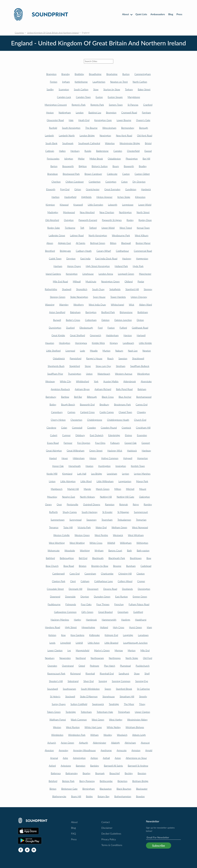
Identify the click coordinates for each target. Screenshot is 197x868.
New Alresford (87, 212)
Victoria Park (84, 527)
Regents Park (97, 105)
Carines (71, 412)
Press (179, 14)
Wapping (50, 305)
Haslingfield (70, 197)
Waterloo (110, 143)
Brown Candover (93, 174)
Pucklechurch (143, 666)
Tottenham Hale (105, 712)
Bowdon (140, 796)
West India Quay (97, 305)
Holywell (128, 458)
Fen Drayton (84, 443)
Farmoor (68, 443)
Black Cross (108, 397)
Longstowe (128, 205)
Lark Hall (82, 474)
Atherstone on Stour (136, 758)
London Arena (106, 274)
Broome (117, 566)
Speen (108, 689)
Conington (111, 182)
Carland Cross (87, 412)
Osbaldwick (59, 358)
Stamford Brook (124, 689)
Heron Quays (74, 266)
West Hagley (116, 720)
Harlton (55, 197)
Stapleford (75, 366)
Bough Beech (68, 405)
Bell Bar (78, 397)
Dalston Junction (123, 320)
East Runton (121, 597)
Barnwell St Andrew (138, 766)
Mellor (81, 159)
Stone (88, 366)
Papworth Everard (88, 220)
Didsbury (80, 435)
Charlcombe (107, 574)
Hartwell (141, 335)
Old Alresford (52, 220)
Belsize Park (68, 781)
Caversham (90, 574)
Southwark (68, 143)
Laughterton (99, 82)
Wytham (99, 551)
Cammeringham (143, 74)
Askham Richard (103, 389)
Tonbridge (71, 712)
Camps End (142, 405)
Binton (53, 789)
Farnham (146, 113)
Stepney (148, 289)
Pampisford (76, 358)
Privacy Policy (109, 839)
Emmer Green (140, 597)
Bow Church (52, 566)
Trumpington (75, 374)
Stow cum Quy (103, 366)
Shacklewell (138, 358)
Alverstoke (146, 381)
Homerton (143, 458)
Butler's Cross (73, 320)
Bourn (116, 166)
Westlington (144, 374)
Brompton (111, 113)
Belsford (53, 781)
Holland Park (121, 266)
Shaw (137, 674)
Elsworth (51, 189)
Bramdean (53, 174)
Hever (65, 458)
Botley (53, 405)
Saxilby (50, 89)
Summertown (58, 520)
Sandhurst (124, 674)
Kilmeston (140, 197)
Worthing (85, 551)
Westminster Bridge (130, 143)
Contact (106, 822)
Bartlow (65, 397)
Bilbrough (92, 397)
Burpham (131, 566)
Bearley (87, 773)
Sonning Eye (142, 681)
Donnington (144, 589)
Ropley (130, 220)
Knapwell (78, 205)
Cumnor (66, 435)
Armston (136, 750)
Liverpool (70, 351)
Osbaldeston (114, 159)
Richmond (75, 674)
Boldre (89, 796)
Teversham (107, 520)
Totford (93, 228)
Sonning (103, 681)
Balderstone (102, 151)
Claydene (51, 428)
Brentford (50, 251)
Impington (121, 466)
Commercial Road (143, 251)
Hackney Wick (115, 451)
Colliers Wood (125, 581)
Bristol (148, 143)
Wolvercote (54, 551)
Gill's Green (87, 612)
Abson (50, 243)
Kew (63, 635)
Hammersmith (109, 620)
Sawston (123, 358)
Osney (48, 504)
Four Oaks (86, 604)
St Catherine (143, 689)
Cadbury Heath (84, 251)
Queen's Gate (143, 120)
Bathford (50, 558)
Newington (105, 136)
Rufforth (53, 512)
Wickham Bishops (135, 727)
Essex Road (53, 443)
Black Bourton (124, 789)
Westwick (118, 535)
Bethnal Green (98, 243)
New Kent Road (124, 136)
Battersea (56, 773)
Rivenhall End (107, 674)
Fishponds (71, 604)
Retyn (136, 504)
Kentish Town (138, 466)
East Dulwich (97, 435)
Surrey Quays (59, 704)
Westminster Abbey (137, 720)
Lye (69, 650)
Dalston (106, 320)
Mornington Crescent (56, 105)
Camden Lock (64, 97)
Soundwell (53, 689)
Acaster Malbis (111, 381)
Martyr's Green (102, 650)
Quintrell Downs (92, 504)
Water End (101, 527)
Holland (104, 627)
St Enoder (107, 512)
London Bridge (87, 136)
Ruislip (88, 151)
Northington (125, 212)
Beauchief (115, 773)
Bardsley (95, 766)
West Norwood (140, 527)
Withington (142, 543)
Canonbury (57, 412)
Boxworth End (87, 405)
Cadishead (146, 566)
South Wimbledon (90, 689)
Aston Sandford (57, 312)
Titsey (142, 704)
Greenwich (95, 335)
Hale (71, 120)
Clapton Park (59, 581)
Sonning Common (121, 681)
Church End (140, 420)
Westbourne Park (121, 235)
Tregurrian (141, 520)
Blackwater (142, 789)
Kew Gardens (78, 635)
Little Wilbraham (105, 481)
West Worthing (57, 543)
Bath (129, 551)
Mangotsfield (82, 650)
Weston (57, 727)
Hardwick (146, 189)
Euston (99, 97)
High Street (71, 627)
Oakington (145, 497)
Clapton (141, 574)
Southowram (69, 689)
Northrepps (115, 658)
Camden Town (83, 97)
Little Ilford (86, 481)
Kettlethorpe (81, 82)
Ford (100, 328)
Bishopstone (126, 312)
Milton (118, 489)
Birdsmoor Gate (69, 789)
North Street (143, 212)
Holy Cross (119, 627)
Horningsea (81, 343)
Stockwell (70, 697)
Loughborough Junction (135, 643)
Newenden (65, 658)
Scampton (64, 89)
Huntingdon (104, 466)
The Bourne (91, 128)
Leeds (52, 643)
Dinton (140, 320)
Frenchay (119, 604)
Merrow (119, 650)
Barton (54, 166)
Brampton (51, 74)
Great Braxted (105, 612)
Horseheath (75, 466)
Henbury (75, 151)
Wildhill (111, 543)
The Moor (129, 704)
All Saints (81, 243)
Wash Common (79, 720)
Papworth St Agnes (112, 220)
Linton (52, 481)
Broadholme (95, 74)
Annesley (63, 750)
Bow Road (69, 566)
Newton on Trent (119, 82)
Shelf (147, 674)
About (127, 14)
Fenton (54, 82)
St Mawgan (123, 512)
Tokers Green (54, 712)
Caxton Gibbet (142, 174)
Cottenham (91, 320)
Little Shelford (53, 351)
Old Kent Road (145, 136)
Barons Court (115, 551)
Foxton (111, 328)
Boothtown (136, 558)
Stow (96, 89)
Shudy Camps (70, 512)
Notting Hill (106, 497)
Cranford (148, 105)
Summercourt (141, 512)
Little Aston (94, 643)
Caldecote (112, 174)
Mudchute (91, 282)
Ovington (69, 220)
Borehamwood (144, 397)
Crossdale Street (55, 589)
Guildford (138, 612)
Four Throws (103, 604)
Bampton (81, 766)
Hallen (62, 151)
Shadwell (67, 289)
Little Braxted (111, 643)
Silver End (89, 681)
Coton (124, 182)
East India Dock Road (106, 259)
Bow (149, 558)
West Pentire (101, 535)
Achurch (52, 743)
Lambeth (49, 136)
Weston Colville (61, 535)
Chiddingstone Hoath (118, 420)
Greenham (123, 612)
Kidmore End (111, 635)
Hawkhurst (141, 620)
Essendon (142, 435)
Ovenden (52, 666)
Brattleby (79, 74)
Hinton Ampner (104, 197)
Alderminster (100, 743)
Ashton (94, 758)
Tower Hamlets (118, 297)
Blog (171, 14)
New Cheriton (107, 212)
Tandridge (114, 704)
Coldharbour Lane (104, 581)
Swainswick (98, 704)
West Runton (73, 727)
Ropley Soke (54, 228)
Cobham (85, 581)
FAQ (74, 834)
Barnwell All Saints (113, 766)
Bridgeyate (65, 251)
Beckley (129, 773)
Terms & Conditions (112, 845)
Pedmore (94, 666)
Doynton (71, 259)
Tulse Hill (68, 527)
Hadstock (132, 451)
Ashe (65, 758)
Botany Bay (104, 796)
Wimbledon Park (77, 735)
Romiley (148, 504)
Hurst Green (136, 627)
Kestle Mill (52, 474)
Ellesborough (86, 328)
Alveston (49, 750)
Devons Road (110, 589)
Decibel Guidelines (111, 834)
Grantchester (93, 189)
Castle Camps (107, 412)
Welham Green (119, 527)
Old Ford (148, 658)
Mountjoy (52, 497)
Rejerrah (124, 504)
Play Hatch (110, 666)
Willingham (126, 543)
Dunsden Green (102, 597)
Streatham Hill (127, 697)
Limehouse (88, 274)
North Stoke (132, 658)
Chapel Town (125, 412)
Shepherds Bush (56, 366)
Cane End (75, 574)
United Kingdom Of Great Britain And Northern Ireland (53, 33)
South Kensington (71, 128)
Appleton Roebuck (60, 389)
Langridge (128, 635)
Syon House (99, 297)
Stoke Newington (79, 297)
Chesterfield (133, 151)
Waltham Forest (58, 720)
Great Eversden (112, 189)
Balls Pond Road (124, 389)
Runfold (53, 128)
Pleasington (132, 159)
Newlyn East (69, 497)
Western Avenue (124, 374)
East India (85, 259)
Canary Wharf (104, 251)
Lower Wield (145, 205)
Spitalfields (115, 289)
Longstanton (125, 481)
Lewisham (112, 474)
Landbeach (128, 343)
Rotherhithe (51, 289)
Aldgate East (64, 243)
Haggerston (142, 259)
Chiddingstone (95, 420)
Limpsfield (66, 643)
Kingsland (67, 474)
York (96, 381)
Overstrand (68, 666)
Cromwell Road (129, 113)
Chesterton (76, 420)
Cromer (141, 581)
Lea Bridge (97, 474)
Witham (94, 735)
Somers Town (116, 105)
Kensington (72, 274)
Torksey (129, 89)
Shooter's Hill (56, 681)
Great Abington (54, 451)
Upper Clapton (142, 712)
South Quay (98, 289)
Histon (93, 458)
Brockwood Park (71, 174)
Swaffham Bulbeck (140, 366)
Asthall (106, 758)
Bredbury (104, 405)
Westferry (79, 305)
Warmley (64, 305)
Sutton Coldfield (79, 704)
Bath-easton (143, 551)
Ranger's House (94, 358)
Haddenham (112, 335)
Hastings (126, 620)
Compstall (77, 428)
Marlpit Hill (73, 489)
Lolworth (113, 205)
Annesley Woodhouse (84, 750)
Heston (50, 113)
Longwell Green (126, 274)
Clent (73, 581)
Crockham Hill (143, 428)
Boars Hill (76, 796)
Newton (147, 351)
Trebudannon (124, 520)
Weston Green (82, 535)
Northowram (97, 658)
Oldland (129, 282)
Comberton (95, 182)
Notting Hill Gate (125, 497)
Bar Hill (146, 159)
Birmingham (89, 789)
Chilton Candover (75, 182)
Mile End (145, 650)
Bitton (113, 243)
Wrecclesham (109, 128)
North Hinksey (87, 497)
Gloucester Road (55, 120)
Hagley (77, 620)
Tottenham (86, 712)
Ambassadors (158, 14)
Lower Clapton (55, 650)
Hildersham (79, 458)
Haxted (53, 458)
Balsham (142, 389)
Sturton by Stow (112, 89)
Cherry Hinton (58, 420)
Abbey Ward (146, 305)
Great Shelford (77, 335)
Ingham (66, 82)
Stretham (121, 366)
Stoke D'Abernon (89, 697)
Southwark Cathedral (89, 143)
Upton (89, 374)
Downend (55, 597)
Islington (69, 159)
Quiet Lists (141, 14)
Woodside (70, 551)
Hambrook (91, 620)
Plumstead (125, 666)
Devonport (93, 589)
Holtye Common (110, 458)
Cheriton (56, 182)
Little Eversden (95, 205)
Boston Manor (143, 243)
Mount (143, 489)
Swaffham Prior (55, 374)
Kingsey (114, 343)
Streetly (143, 697)
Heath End (84, 120)
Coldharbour (122, 251)
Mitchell (130, 489)
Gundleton (131, 189)
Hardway (146, 451)
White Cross (96, 543)
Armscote (122, 750)
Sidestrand (73, 681)
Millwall (77, 282)
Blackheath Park (117, 558)
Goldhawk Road (140, 328)
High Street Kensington (98, 266)
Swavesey (92, 520)
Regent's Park (79, 105)
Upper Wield (108, 228)
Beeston (142, 773)
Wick (131, 305)
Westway (50, 381)
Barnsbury (51, 397)
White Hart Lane (93, 727)
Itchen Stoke (124, 197)
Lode (83, 351)
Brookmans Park (122, 405)
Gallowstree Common (65, 612)
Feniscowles (53, 159)
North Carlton (140, 82)
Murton (107, 351)
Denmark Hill (75, 589)
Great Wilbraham (76, 451)
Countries (19, 33)
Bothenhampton (123, 796)
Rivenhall (90, 674)
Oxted (82, 666)
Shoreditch (82, 289)
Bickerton (122, 781)
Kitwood (64, 205)
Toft (82, 228)
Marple (87, 489)
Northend (81, 658)
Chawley (141, 412)
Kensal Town (143, 228)
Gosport (146, 443)
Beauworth (68, 166)
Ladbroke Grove (57, 235)
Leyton (126, 474)
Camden (118, 151)
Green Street (96, 451)
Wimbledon (57, 735)
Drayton (85, 597)
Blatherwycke (59, 796)
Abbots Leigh (139, 735)
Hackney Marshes (60, 620)
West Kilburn (142, 235)
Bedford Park (108, 312)
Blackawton (106, 789)
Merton (132, 650)
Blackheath (98, 558)
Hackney (127, 259)
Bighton (83, 166)
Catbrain (50, 151)
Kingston (50, 205)
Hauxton (50, 343)
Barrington (91, 312)
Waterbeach (104, 374)
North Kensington (98, 235)
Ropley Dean (145, 220)
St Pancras (133, 105)
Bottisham (143, 312)
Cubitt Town (55, 259)
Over (59, 504)
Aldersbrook (130, 381)
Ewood (148, 151)
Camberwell (59, 574)
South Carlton (81, 89)
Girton (78, 189)
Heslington (65, 343)
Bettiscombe (106, 781)
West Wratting (77, 543)
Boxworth (129, 166)
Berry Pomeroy (87, 781)
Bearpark (100, 773)
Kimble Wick (98, 343)
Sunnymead (75, 520)
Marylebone (134, 97)
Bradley (143, 166)
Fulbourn (115, 443)
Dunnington (55, 328)
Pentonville (72, 504)
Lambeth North (67, 136)
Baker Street (144, 89)
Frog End (65, 189)
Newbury (50, 658)
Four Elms (100, 443)
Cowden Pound (109, 428)
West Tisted (126, 228)
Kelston (52, 635)
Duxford (70, 328)
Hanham (58, 266)
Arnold (149, 750)
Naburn (119, 351)
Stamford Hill (132, 289)
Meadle (94, 351)
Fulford (123, 328)
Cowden (91, 428)
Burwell (57, 320)
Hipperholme (88, 627)
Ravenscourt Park (56, 674)
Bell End (83, 558)
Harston (128, 335)
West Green (98, 720)
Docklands (127, 589)
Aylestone (66, 766)
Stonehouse (109, 697)
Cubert (54, 435)
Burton (126, 74)
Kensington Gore (103, 120)
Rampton (110, 504)
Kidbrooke (94, 635)
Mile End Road (60, 282)
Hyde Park (138, 266)
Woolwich (122, 735)
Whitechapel (117, 305)
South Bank (52, 143)
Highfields (86, 197)
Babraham (75, 312)
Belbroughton (67, 558)
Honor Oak (58, 466)
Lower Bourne (124, 120)
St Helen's (55, 697)
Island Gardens (53, 274)
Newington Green (110, 282)
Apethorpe (106, 750)
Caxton (126, 174)
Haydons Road (53, 627)
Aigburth (83, 743)
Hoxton (89, 466)
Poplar (141, 282)
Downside (70, 597)
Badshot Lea (95, 113)
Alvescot (145, 743)
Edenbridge (114, 435)
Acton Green (67, 743)
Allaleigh (115, 743)
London (80, 113)
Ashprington (79, 758)
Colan (64, 428)
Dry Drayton (139, 182)
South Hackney (90, 512)
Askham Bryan (82, 389)
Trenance (54, 527)
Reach (110, 358)
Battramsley (72, 773)
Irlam (149, 627)
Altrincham (130, 743)
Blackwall (126, 243)
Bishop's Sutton (100, 166)
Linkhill (79, 643)
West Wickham (136, 535)
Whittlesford (82, 381)
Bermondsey (128, 128)
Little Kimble (145, 343)
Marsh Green (103, 489)
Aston (118, 758)
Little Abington (68, 481)
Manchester (145, 274)
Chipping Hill (125, 574)
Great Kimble (58, 335)
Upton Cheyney (139, 297)
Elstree (128, 435)
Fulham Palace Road (139, 604)
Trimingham (124, 712)
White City (66, 381)
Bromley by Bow (100, 566)
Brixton (83, 566)
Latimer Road (77, 235)
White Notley (114, 727)
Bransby (66, 74)
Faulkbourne (54, 604)
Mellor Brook (96, 159)
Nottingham (65, 113)
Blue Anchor (125, 397)
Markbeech (57, 489)
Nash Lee (133, 351)
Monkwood (69, 212)
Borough (144, 128)
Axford (52, 766)
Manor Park (142, 481)
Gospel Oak (131, 443)
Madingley (53, 212)
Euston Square (115, 97)
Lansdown (143, 635)
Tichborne (70, 228)
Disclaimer (107, 828)
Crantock (126, 428)
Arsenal (54, 758)
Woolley (108, 735)
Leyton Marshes (142, 474)
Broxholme (112, 74)
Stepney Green (58, 297)
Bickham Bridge (140, 781)
